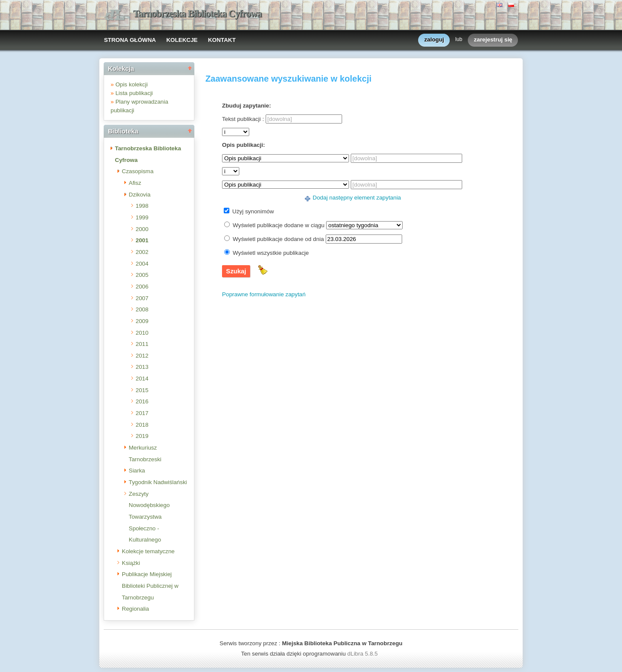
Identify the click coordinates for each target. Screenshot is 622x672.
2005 (142, 275)
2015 (142, 390)
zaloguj (434, 40)
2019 (142, 436)
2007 (142, 298)
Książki (131, 563)
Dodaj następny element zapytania (357, 198)
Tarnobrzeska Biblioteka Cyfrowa (197, 14)
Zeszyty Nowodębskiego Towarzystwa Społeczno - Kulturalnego (149, 517)
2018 (142, 425)
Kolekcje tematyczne (148, 551)
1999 (142, 217)
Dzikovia (140, 195)
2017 (142, 413)
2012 (142, 356)
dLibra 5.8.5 (363, 654)
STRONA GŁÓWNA (130, 40)
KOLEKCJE (182, 40)
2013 (142, 367)
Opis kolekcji (132, 84)
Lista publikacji (134, 93)
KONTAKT (222, 40)
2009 (142, 321)
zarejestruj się (493, 40)
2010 (142, 333)
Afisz (135, 183)
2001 (142, 240)
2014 (142, 379)
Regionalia (135, 609)
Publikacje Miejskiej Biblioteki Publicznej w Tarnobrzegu (150, 586)
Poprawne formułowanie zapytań (264, 294)
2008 (142, 309)
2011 (142, 344)
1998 (142, 206)
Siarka (137, 471)
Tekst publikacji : (243, 119)
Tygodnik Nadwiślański (158, 482)
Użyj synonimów (253, 211)
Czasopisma (138, 171)
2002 (142, 252)
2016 (142, 401)
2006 (142, 287)
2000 (142, 229)
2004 (142, 264)
